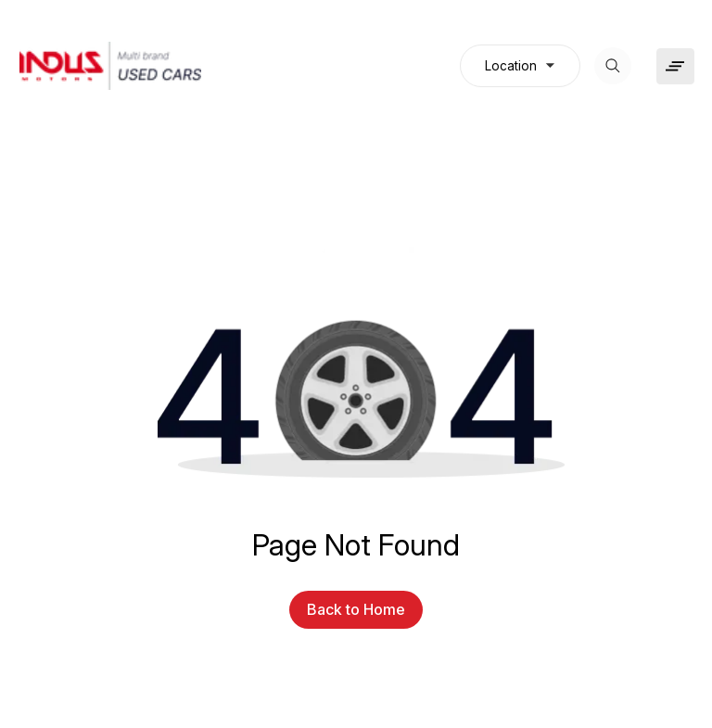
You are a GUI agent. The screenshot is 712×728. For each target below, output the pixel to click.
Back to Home (356, 609)
